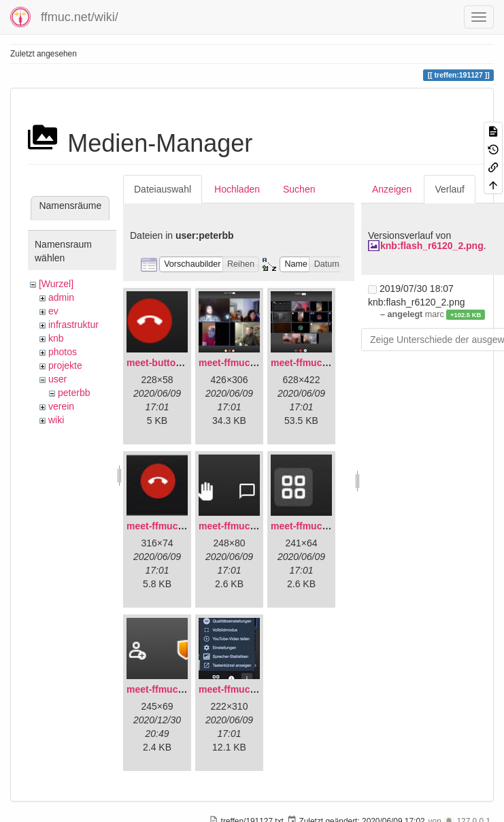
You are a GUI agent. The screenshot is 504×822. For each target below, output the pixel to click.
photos (63, 352)
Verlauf (450, 189)
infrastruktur (73, 325)
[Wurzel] (56, 284)
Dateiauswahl (163, 189)
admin (61, 297)
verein (61, 406)
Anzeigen (392, 189)
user (57, 379)
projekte (65, 365)
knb (56, 338)
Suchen (299, 189)
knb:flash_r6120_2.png (432, 246)
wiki (56, 420)
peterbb (74, 393)
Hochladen (237, 189)
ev (53, 311)
